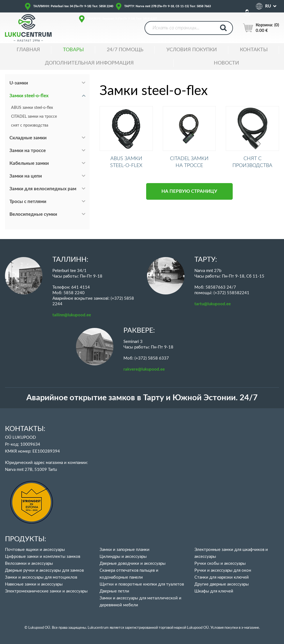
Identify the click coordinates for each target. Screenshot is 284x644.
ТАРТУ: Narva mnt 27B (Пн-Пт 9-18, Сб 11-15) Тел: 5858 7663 (168, 6)
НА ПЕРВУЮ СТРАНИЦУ (189, 198)
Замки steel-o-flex (29, 96)
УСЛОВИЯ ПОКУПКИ (192, 50)
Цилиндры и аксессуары (123, 557)
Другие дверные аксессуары (222, 584)
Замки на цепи (26, 176)
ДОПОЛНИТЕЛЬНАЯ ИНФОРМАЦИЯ (89, 63)
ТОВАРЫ (73, 50)
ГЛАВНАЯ (28, 50)
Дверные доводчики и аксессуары (133, 564)
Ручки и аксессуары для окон (223, 570)
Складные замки (28, 138)
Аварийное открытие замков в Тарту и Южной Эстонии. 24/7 (142, 398)
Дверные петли (114, 591)
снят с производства (30, 125)
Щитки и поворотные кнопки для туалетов (142, 584)
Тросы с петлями (28, 202)
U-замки (19, 83)
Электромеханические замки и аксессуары (46, 591)
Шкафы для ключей (214, 591)
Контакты (254, 50)
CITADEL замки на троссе (34, 117)
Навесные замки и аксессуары (34, 584)
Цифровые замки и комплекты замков (43, 557)
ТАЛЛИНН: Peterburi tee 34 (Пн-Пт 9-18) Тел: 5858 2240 (73, 6)
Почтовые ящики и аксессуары (35, 550)
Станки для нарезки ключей (222, 577)
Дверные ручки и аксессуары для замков (44, 570)
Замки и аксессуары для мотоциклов (41, 577)
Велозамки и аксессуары (29, 564)
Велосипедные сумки (33, 214)
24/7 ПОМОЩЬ (125, 50)
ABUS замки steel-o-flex (32, 108)
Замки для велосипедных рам (43, 189)
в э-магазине (249, 628)
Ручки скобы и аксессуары (220, 564)
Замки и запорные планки (125, 550)
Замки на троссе (28, 151)
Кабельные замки (29, 163)
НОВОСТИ (226, 63)
